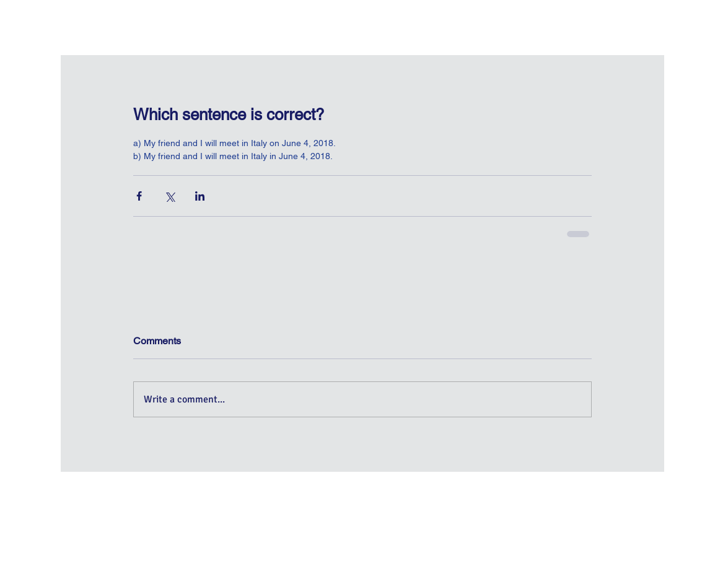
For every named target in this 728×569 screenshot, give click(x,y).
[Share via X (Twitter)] (169, 196)
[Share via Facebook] (139, 196)
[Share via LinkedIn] (200, 196)
